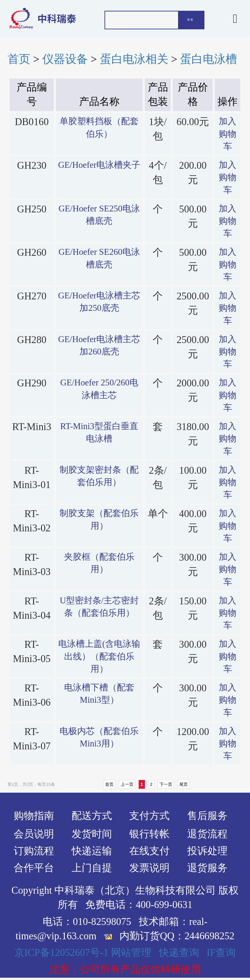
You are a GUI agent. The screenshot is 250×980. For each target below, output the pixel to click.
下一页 (166, 784)
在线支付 (149, 851)
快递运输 (92, 851)
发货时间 (92, 834)
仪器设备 (65, 59)
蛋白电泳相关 (134, 59)
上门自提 (92, 868)
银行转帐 (149, 834)
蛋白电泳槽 (208, 59)
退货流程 (207, 834)
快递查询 (179, 953)
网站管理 (131, 953)
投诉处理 (207, 851)
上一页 (127, 784)
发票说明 (149, 868)
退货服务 (207, 868)
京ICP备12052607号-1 (61, 953)
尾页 (184, 784)
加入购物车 (228, 134)
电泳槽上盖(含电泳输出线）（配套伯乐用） (99, 656)
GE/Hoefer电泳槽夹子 (99, 165)
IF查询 (221, 953)
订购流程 (34, 851)
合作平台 (34, 868)
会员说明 (34, 834)
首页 (19, 59)
